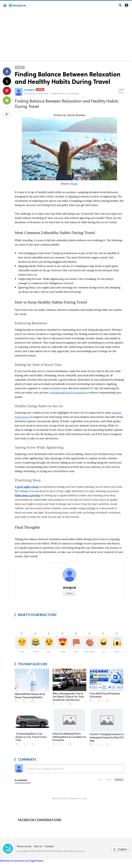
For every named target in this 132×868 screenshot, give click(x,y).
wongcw (30, 90)
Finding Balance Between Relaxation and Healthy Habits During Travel (68, 78)
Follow (69, 593)
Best (101, 780)
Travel (20, 67)
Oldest (109, 780)
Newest (119, 780)
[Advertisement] (66, 37)
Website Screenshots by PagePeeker (22, 861)
